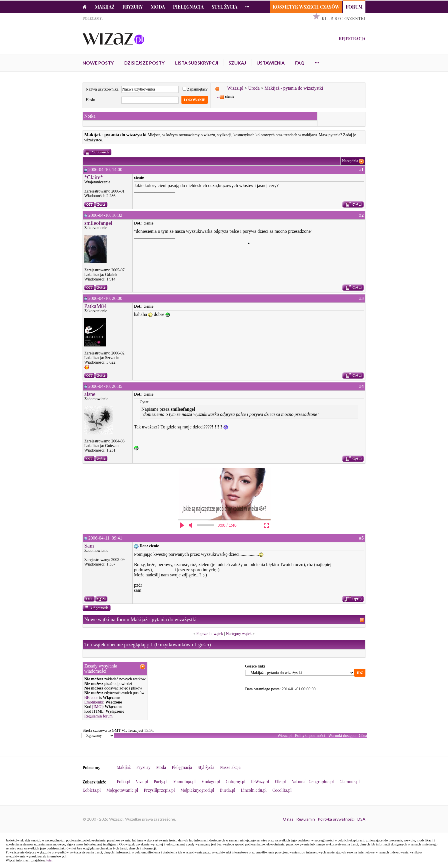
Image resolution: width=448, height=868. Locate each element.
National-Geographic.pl (313, 782)
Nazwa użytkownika (102, 89)
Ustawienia (271, 63)
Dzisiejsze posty (144, 63)
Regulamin (306, 819)
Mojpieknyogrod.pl (197, 790)
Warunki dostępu (342, 736)
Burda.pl (228, 790)
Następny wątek (239, 634)
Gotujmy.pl (236, 782)
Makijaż (105, 7)
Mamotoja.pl (184, 782)
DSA (361, 819)
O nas (288, 819)
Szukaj (237, 63)
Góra (363, 736)
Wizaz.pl (235, 88)
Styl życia (225, 7)
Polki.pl (124, 782)
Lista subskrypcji (197, 63)
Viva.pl (142, 782)
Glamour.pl (349, 782)
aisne (90, 394)
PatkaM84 (95, 306)
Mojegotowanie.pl (122, 790)
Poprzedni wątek (210, 634)
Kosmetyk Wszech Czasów (306, 7)
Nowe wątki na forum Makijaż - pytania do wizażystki (140, 620)
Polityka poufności (310, 736)
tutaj (49, 860)
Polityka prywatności (336, 819)
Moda (158, 7)
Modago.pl (211, 782)
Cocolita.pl (282, 790)
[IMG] (98, 707)
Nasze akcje (230, 767)
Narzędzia (350, 161)
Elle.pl (280, 782)
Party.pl (161, 782)
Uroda (254, 88)
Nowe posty (98, 63)
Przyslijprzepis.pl (159, 790)
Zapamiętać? (195, 89)
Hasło (90, 100)
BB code (91, 698)
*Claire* (94, 177)
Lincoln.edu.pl (254, 790)
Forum (354, 7)
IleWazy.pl (260, 782)
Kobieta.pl (92, 790)
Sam (89, 546)
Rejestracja (352, 39)
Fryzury (133, 7)
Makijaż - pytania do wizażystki (294, 88)
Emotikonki (94, 702)
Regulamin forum (98, 716)
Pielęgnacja (188, 7)
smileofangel (98, 223)
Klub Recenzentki (344, 18)
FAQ (300, 63)
